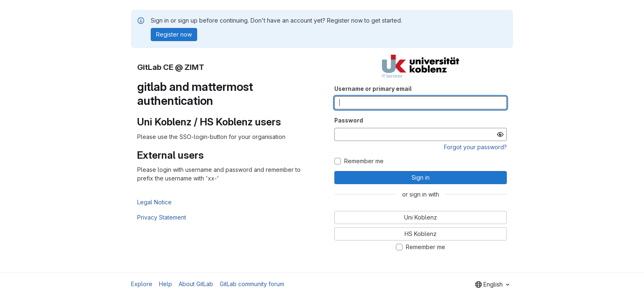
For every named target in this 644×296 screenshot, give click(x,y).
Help (166, 284)
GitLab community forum (252, 284)
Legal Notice (154, 202)
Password (349, 120)
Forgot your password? (475, 147)
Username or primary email (373, 89)
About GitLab (196, 284)
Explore (142, 284)
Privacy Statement (162, 217)
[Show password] (500, 134)
